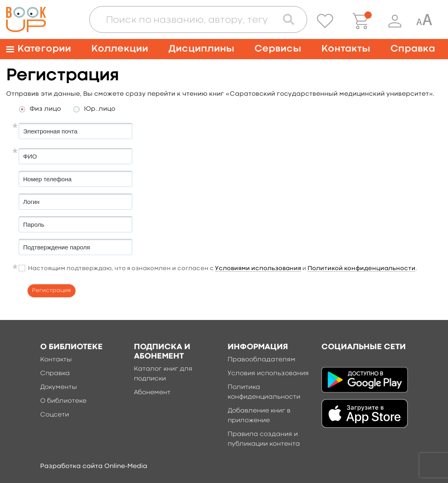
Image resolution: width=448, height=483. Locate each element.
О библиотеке (63, 401)
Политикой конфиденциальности (362, 269)
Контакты (346, 49)
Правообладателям (262, 360)
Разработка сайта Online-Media (94, 466)
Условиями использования (258, 269)
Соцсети (55, 415)
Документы (59, 387)
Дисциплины (201, 49)
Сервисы (278, 49)
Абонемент (152, 393)
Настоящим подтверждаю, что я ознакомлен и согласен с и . (223, 269)
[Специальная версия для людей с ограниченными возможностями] (424, 21)
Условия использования (268, 374)
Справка (413, 49)
